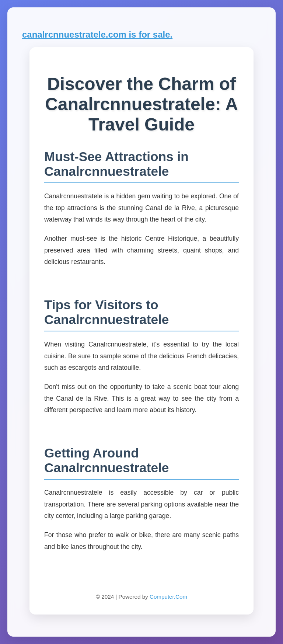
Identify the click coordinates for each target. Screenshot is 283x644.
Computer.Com (168, 597)
